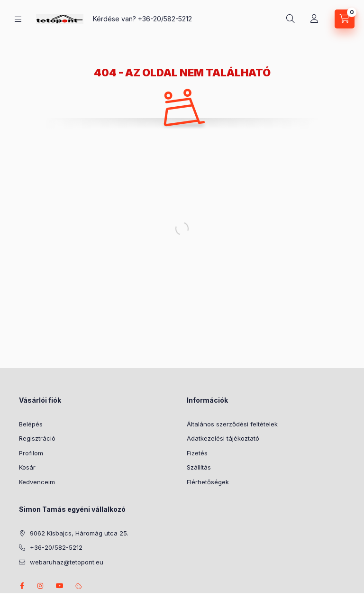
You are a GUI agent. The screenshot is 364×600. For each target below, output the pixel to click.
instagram (41, 586)
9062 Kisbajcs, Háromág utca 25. (79, 533)
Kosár (27, 467)
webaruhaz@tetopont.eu (67, 562)
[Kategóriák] (18, 19)
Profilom (31, 453)
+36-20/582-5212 (165, 19)
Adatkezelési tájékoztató (223, 438)
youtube (60, 586)
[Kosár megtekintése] (345, 19)
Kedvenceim (37, 482)
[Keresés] (291, 19)
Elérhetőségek (208, 482)
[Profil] (314, 19)
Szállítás (199, 467)
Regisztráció (37, 438)
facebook (22, 586)
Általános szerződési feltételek (232, 424)
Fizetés (197, 453)
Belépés (31, 424)
